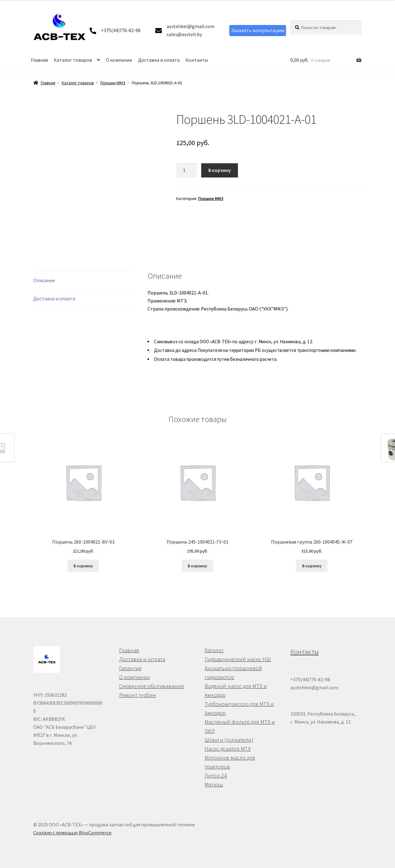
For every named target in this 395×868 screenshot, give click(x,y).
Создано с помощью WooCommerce (72, 833)
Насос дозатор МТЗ (228, 749)
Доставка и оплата (159, 60)
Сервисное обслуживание (152, 686)
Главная (39, 60)
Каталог (214, 650)
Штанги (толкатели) (229, 740)
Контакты (197, 60)
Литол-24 (216, 776)
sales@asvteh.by (184, 34)
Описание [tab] (44, 280)
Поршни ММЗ (113, 83)
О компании (119, 60)
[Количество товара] (187, 170)
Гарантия (130, 668)
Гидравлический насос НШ (238, 659)
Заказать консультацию (258, 30)
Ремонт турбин (138, 695)
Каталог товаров (73, 60)
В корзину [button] (83, 566)
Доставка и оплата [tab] (54, 298)
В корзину (220, 170)
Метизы (214, 785)
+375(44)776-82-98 (121, 30)
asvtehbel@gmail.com (191, 26)
